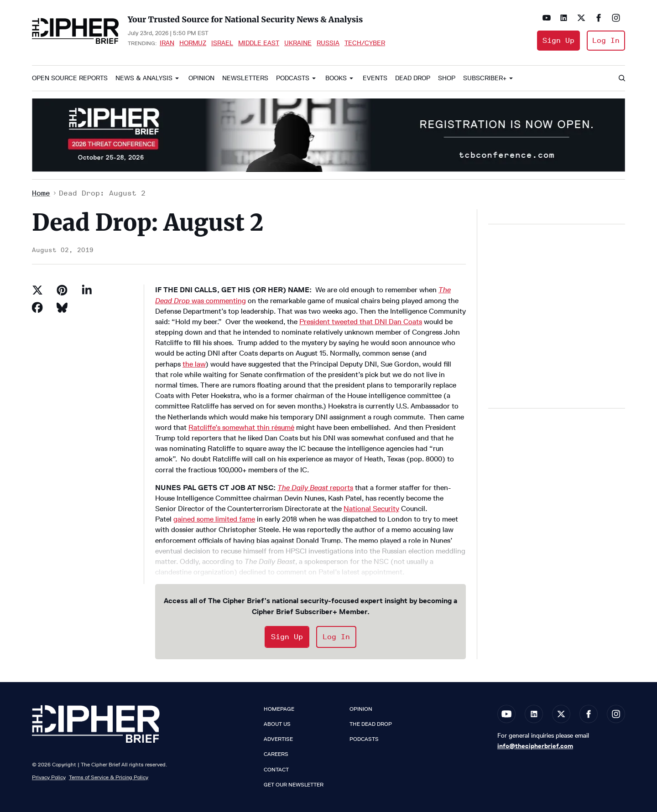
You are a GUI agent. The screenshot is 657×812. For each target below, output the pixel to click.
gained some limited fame (214, 519)
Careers (276, 754)
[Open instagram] (616, 18)
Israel (222, 43)
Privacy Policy (49, 777)
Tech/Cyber (365, 43)
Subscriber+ (485, 78)
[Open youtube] (547, 18)
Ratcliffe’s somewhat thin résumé (241, 427)
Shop (447, 78)
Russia (328, 43)
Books (336, 78)
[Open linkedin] (564, 18)
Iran (167, 43)
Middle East (259, 43)
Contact (276, 770)
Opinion (201, 78)
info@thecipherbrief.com (535, 746)
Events (375, 78)
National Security (371, 509)
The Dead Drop (371, 724)
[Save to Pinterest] (62, 290)
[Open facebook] (599, 18)
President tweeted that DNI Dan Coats (361, 322)
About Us (277, 724)
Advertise (278, 739)
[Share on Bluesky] (62, 307)
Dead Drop (413, 78)
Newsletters (245, 78)
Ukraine (298, 43)
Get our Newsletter (294, 785)
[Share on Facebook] (37, 307)
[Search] (621, 78)
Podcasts (293, 78)
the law (194, 364)
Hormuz (193, 43)
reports (315, 488)
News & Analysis (144, 78)
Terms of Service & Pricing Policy (109, 777)
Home (41, 193)
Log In (606, 40)
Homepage (279, 709)
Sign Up (558, 40)
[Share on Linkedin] (87, 290)
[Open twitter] (581, 18)
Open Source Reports (70, 78)
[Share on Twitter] (37, 290)
